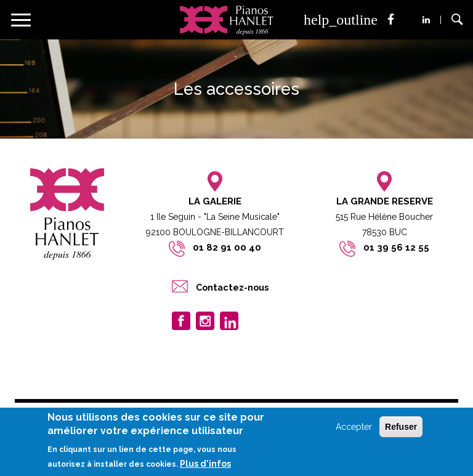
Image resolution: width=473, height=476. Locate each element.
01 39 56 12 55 (396, 248)
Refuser (401, 427)
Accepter (354, 427)
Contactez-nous (232, 287)
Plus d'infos (205, 464)
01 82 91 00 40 (227, 248)
